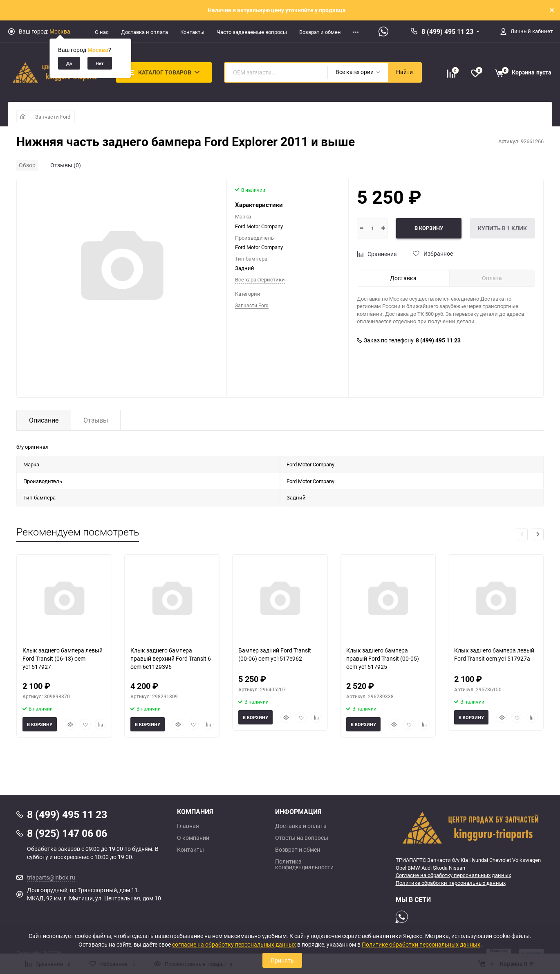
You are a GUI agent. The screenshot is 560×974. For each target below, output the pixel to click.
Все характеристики (260, 279)
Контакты (192, 32)
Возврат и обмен (320, 32)
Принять (282, 960)
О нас (102, 32)
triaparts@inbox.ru (51, 877)
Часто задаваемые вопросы (252, 32)
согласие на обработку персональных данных (234, 944)
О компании (193, 838)
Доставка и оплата (144, 32)
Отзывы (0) (66, 165)
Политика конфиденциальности (304, 864)
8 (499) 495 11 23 (447, 31)
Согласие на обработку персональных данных (453, 875)
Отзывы (96, 420)
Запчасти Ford (53, 117)
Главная (188, 826)
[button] (538, 534)
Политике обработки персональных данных (451, 883)
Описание (44, 420)
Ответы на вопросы (302, 838)
